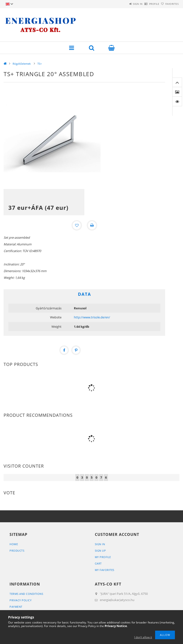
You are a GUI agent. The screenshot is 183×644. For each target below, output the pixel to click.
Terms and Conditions (26, 594)
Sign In (100, 544)
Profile (146, 4)
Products (17, 551)
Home (14, 544)
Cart (98, 563)
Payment (16, 607)
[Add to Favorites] (77, 225)
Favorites (169, 4)
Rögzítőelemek (22, 64)
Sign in (125, 4)
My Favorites (105, 570)
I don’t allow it (143, 637)
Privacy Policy (20, 600)
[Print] (92, 225)
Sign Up (100, 551)
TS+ (40, 64)
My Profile (103, 557)
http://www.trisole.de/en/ (92, 317)
